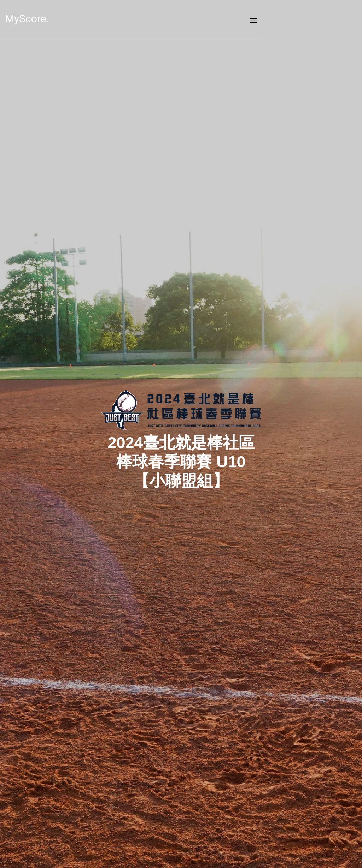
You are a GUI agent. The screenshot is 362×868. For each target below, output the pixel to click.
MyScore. (38, 19)
